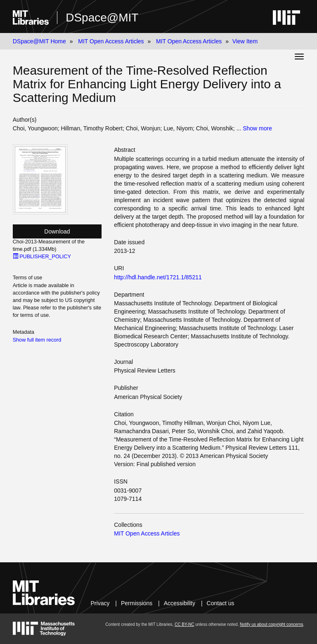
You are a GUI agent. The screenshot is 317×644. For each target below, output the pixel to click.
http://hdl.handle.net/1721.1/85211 (158, 277)
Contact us (221, 603)
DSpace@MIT (102, 18)
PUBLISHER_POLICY (42, 257)
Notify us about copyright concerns (271, 624)
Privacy (100, 603)
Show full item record (37, 340)
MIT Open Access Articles (111, 41)
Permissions (137, 603)
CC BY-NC (184, 624)
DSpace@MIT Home (39, 41)
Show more (257, 128)
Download (57, 231)
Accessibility (180, 603)
